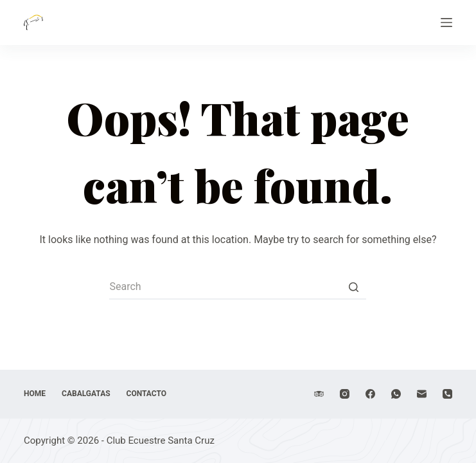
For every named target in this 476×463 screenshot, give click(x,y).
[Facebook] (370, 394)
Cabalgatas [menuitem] (86, 394)
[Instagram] (345, 394)
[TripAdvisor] (319, 394)
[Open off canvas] (446, 23)
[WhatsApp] (396, 394)
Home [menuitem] (35, 394)
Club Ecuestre (102, 14)
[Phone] (447, 394)
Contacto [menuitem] (146, 394)
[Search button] (353, 287)
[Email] (422, 394)
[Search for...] (238, 287)
